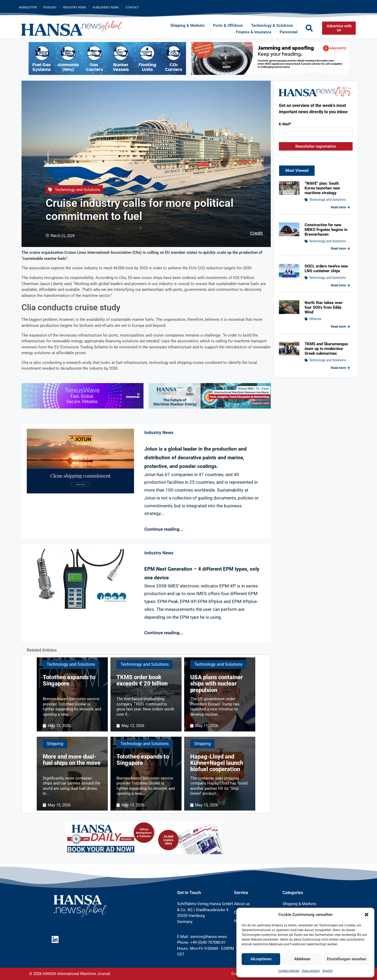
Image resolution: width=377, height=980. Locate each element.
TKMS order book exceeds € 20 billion (142, 680)
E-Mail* (285, 124)
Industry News (75, 7)
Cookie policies (289, 971)
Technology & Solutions (272, 25)
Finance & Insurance (254, 32)
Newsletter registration (316, 146)
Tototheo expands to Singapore (69, 680)
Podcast (50, 7)
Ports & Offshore (228, 25)
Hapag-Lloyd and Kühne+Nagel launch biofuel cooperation (217, 763)
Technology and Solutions (78, 190)
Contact (132, 7)
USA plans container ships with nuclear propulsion (216, 684)
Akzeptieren (261, 959)
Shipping (55, 744)
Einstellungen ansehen (347, 959)
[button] (367, 915)
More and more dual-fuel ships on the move (72, 760)
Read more (340, 207)
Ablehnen (302, 959)
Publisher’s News (106, 7)
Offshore (315, 319)
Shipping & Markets (187, 25)
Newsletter (28, 7)
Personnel (289, 32)
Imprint (328, 971)
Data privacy (311, 971)
